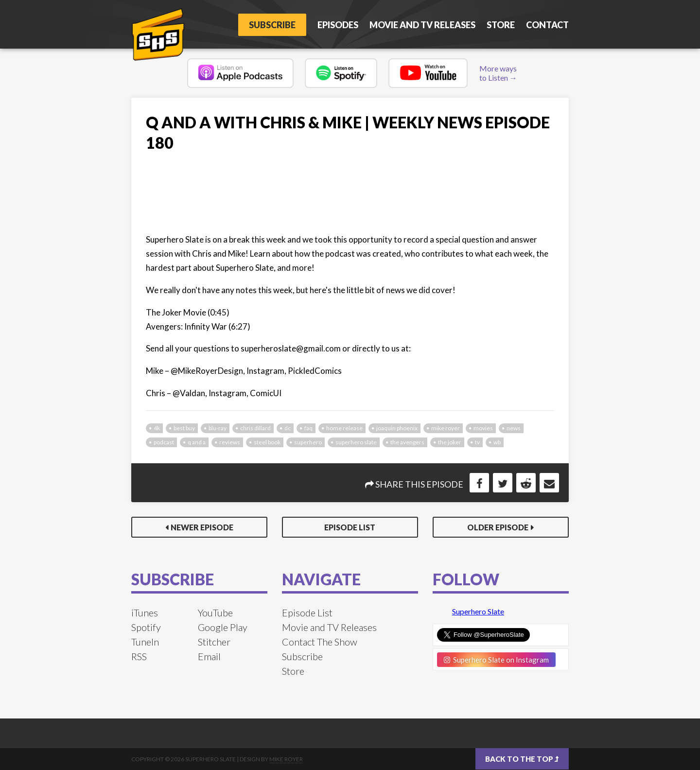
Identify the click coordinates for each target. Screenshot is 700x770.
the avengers (407, 442)
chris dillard (255, 428)
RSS (139, 656)
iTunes (145, 612)
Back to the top (522, 759)
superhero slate (356, 442)
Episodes (338, 25)
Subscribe (272, 25)
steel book (267, 442)
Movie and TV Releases (422, 25)
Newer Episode (202, 527)
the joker (450, 442)
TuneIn (145, 642)
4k (157, 428)
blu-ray (218, 428)
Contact (547, 25)
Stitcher (214, 642)
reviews (230, 442)
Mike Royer (286, 759)
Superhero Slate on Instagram (496, 660)
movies (483, 428)
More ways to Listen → (498, 73)
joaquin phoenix (397, 428)
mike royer (446, 428)
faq (308, 428)
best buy (184, 428)
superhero (308, 442)
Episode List (350, 527)
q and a (197, 442)
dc (288, 428)
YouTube (215, 612)
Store (501, 25)
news (514, 428)
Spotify (146, 627)
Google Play (223, 627)
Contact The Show (320, 642)
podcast (164, 442)
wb (497, 442)
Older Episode (498, 527)
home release (344, 428)
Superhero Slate (478, 611)
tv (477, 442)
